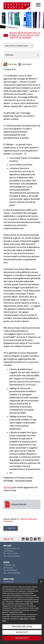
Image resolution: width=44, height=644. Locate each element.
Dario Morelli (27, 64)
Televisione (8, 521)
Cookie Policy (23, 619)
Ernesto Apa (12, 64)
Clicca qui (8, 487)
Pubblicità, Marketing (28, 519)
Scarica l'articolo (22, 504)
